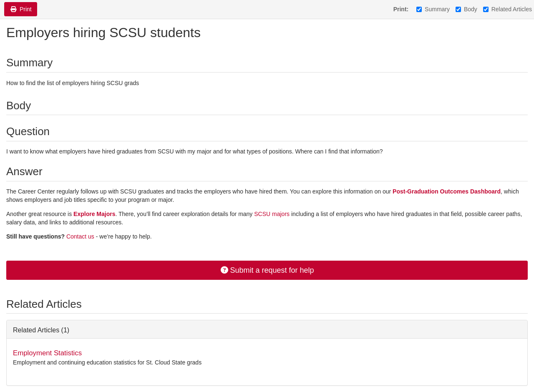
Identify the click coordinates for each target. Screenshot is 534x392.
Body (466, 9)
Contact (77, 236)
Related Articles (508, 9)
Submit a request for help (267, 270)
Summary (433, 9)
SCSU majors (273, 214)
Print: (401, 9)
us (91, 236)
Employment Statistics (47, 353)
